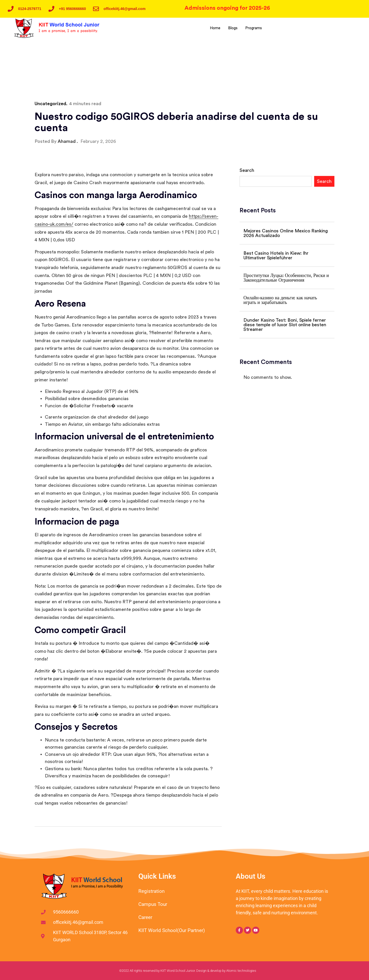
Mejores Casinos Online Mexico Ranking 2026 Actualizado (286, 233)
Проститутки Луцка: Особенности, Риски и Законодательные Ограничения (286, 278)
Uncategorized (50, 104)
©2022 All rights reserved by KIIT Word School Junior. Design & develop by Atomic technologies (188, 971)
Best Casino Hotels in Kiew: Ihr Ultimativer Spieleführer (276, 255)
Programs (254, 28)
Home (214, 28)
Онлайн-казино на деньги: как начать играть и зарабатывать (280, 300)
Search (247, 170)
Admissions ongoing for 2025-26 (227, 8)
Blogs (232, 28)
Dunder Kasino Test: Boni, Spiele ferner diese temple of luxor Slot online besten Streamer (285, 325)
